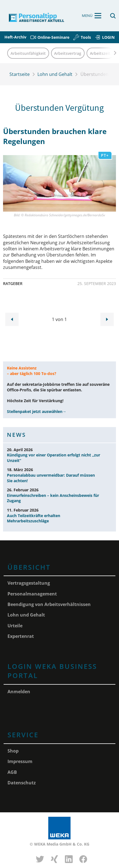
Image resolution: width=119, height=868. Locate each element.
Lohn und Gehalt (55, 74)
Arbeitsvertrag (68, 53)
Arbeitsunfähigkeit (28, 53)
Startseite (20, 74)
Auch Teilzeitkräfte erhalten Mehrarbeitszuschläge (34, 518)
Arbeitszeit (100, 53)
